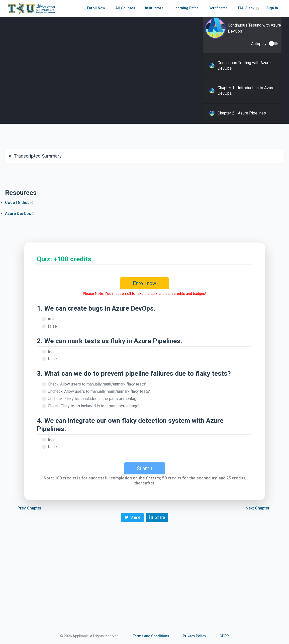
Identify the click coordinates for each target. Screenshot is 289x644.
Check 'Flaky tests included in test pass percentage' (93, 406)
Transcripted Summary (38, 156)
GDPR (224, 636)
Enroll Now (96, 8)
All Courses (125, 8)
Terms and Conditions (151, 636)
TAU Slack (249, 8)
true (51, 319)
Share (132, 517)
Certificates (218, 8)
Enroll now (144, 283)
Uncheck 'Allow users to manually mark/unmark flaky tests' (99, 391)
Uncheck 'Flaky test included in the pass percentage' (94, 399)
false (52, 326)
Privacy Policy (194, 636)
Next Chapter (258, 508)
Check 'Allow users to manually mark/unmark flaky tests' (97, 384)
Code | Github (19, 203)
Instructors (154, 8)
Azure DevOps (20, 214)
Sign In (272, 8)
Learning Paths (186, 8)
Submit (145, 468)
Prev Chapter (29, 508)
